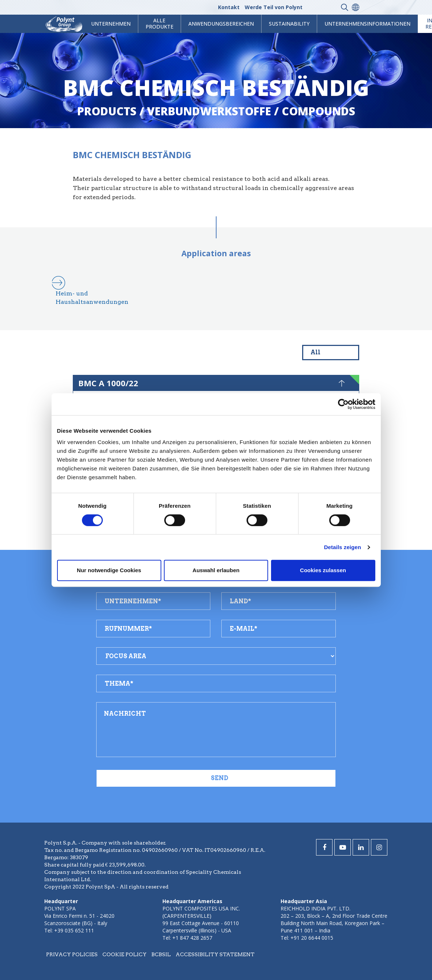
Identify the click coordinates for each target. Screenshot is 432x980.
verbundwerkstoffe (209, 111)
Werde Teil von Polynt (274, 7)
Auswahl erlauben (216, 570)
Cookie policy (125, 954)
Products (107, 111)
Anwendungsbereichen (221, 24)
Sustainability (289, 24)
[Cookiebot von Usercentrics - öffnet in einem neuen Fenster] (343, 404)
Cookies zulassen (323, 570)
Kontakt (229, 7)
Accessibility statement (215, 954)
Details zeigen (343, 547)
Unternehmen (111, 24)
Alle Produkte (159, 23)
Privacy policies (72, 954)
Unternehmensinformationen (367, 24)
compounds (318, 111)
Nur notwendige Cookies (109, 570)
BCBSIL (161, 954)
